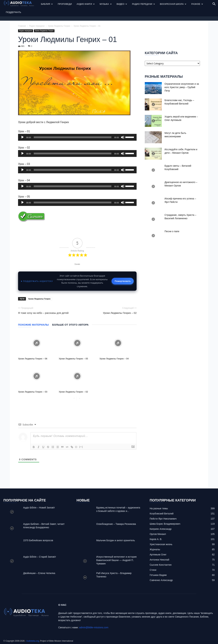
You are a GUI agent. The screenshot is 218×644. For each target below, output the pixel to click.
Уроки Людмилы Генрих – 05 (73, 359)
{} (76, 447)
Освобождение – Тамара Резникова (116, 524)
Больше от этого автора (70, 325)
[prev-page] (74, 399)
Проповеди (65, 4)
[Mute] (123, 137)
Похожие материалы (33, 325)
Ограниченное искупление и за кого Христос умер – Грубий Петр (182, 87)
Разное (197, 4)
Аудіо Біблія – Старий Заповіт (40, 557)
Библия (47, 4)
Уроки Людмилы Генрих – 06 (33, 359)
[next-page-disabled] (79, 399)
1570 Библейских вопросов (38, 540)
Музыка (106, 4)
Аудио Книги (86, 4)
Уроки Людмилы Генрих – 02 (120, 313)
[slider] (73, 137)
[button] (214, 4)
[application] (77, 137)
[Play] (22, 137)
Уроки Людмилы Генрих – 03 (33, 392)
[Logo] (21, 4)
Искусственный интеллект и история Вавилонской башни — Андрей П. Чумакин (116, 560)
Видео (122, 4)
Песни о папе (172, 231)
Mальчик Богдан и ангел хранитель (116, 540)
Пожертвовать (123, 281)
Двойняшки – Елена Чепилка (39, 573)
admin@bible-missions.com (94, 627)
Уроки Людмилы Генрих (59, 26)
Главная (22, 26)
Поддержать (13, 12)
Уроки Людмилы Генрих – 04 (114, 359)
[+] (81, 447)
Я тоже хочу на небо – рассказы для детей (43, 313)
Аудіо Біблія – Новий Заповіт (39, 508)
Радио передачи (143, 4)
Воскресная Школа (173, 4)
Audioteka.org (33, 641)
